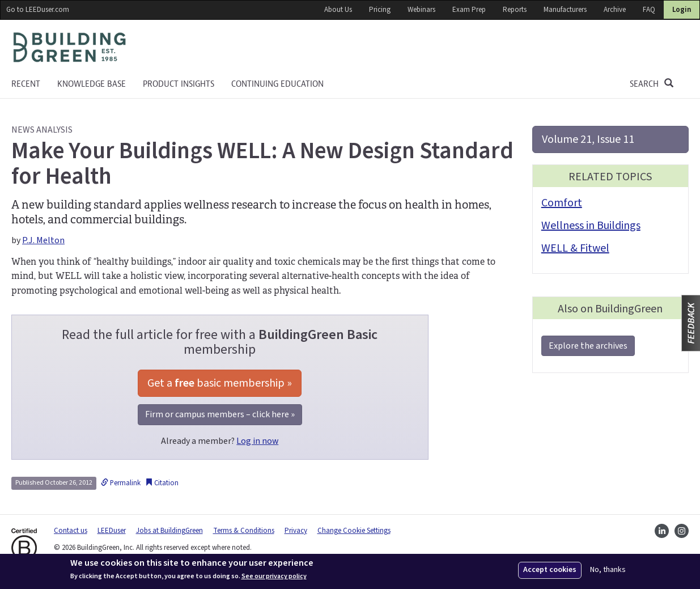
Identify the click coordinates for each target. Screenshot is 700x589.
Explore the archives (588, 346)
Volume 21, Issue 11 (588, 139)
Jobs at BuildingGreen (169, 531)
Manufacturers (565, 10)
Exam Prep (469, 10)
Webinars (421, 10)
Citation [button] (162, 483)
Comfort (562, 203)
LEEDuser (112, 531)
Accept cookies (550, 570)
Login (682, 10)
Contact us (71, 531)
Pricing (380, 10)
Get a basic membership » (220, 383)
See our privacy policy (274, 577)
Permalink (121, 483)
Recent (26, 84)
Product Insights (179, 84)
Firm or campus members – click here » (220, 414)
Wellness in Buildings (591, 226)
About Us (338, 10)
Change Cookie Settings (354, 531)
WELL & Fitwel (575, 248)
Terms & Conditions (244, 531)
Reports (515, 10)
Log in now (257, 441)
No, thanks (608, 570)
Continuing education (277, 84)
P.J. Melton (43, 240)
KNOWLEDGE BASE (92, 84)
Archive (615, 10)
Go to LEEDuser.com (38, 10)
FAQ (649, 10)
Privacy (296, 531)
